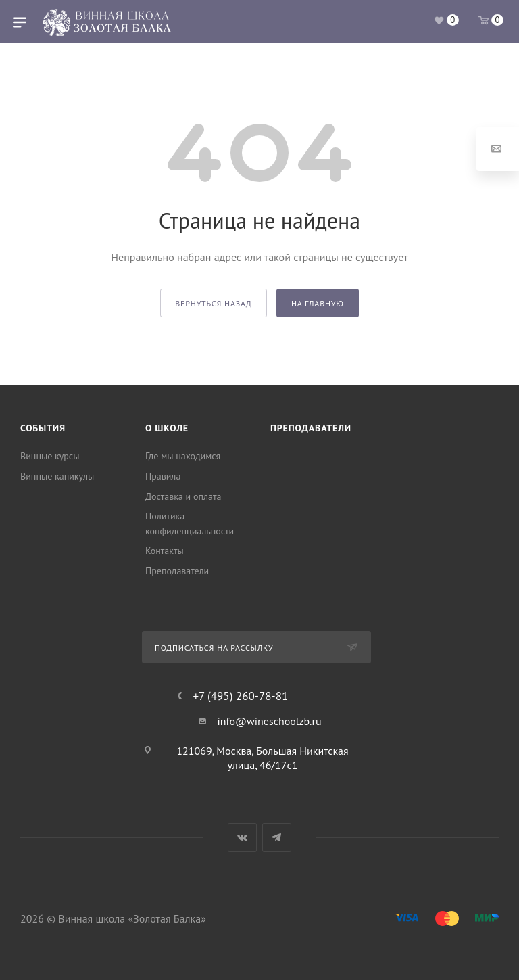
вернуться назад (213, 303)
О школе (167, 428)
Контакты (165, 551)
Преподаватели (177, 571)
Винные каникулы (57, 476)
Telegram (277, 838)
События (43, 428)
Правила (163, 476)
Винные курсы (50, 456)
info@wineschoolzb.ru (269, 721)
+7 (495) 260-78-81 (240, 696)
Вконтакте (242, 838)
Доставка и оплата (183, 496)
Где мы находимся (183, 456)
